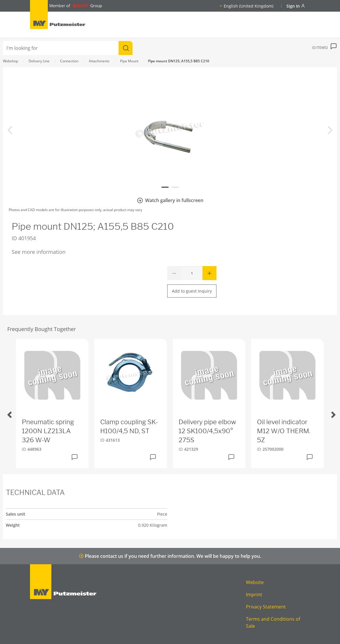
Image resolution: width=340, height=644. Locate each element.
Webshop (10, 61)
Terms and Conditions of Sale (273, 622)
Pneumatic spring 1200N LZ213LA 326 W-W (48, 431)
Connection (69, 61)
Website (255, 582)
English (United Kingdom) (249, 6)
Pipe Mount (129, 61)
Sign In (296, 6)
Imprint (254, 595)
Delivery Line (39, 61)
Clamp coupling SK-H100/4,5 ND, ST (129, 426)
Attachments (99, 61)
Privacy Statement (266, 607)
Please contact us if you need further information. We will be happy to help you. (170, 556)
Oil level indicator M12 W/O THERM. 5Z (284, 431)
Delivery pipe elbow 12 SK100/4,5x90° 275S (207, 431)
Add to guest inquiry (192, 291)
